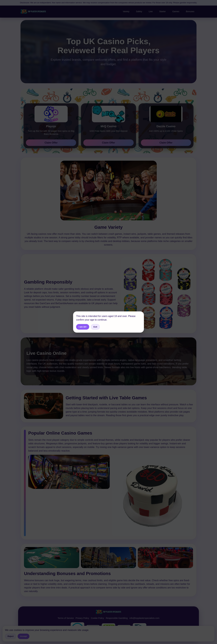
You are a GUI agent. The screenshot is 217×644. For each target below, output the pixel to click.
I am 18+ (83, 327)
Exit (95, 327)
